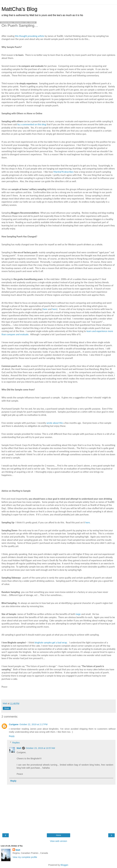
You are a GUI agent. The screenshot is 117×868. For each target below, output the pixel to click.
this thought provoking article (30, 36)
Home (58, 835)
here (45, 309)
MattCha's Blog (19, 9)
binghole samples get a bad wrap (51, 643)
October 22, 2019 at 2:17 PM (33, 724)
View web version (58, 841)
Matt (19, 748)
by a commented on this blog (32, 124)
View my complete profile (25, 857)
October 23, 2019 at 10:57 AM (40, 748)
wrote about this (55, 423)
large (78, 614)
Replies (16, 743)
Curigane (14, 724)
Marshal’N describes (64, 172)
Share (7, 708)
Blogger (64, 865)
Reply (12, 736)
